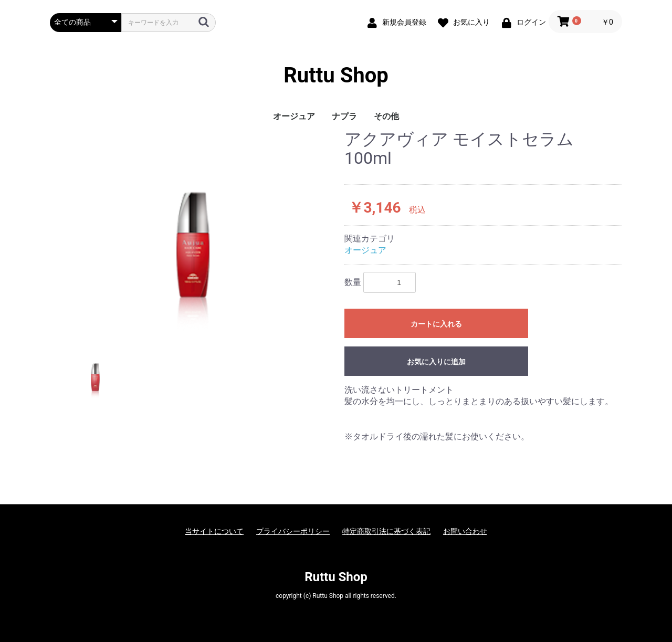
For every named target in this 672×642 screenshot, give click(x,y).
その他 (386, 116)
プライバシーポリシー (293, 531)
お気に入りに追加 (436, 362)
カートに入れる (436, 324)
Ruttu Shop (336, 76)
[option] (193, 231)
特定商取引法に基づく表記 (386, 531)
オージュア (294, 116)
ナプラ (344, 116)
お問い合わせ (465, 531)
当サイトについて (214, 531)
